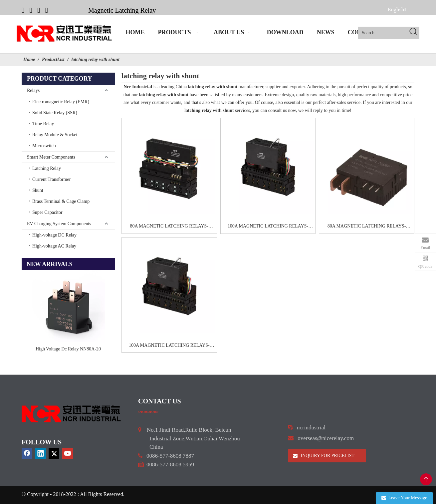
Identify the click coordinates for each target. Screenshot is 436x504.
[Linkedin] (31, 10)
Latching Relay (47, 168)
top (426, 479)
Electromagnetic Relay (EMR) (61, 102)
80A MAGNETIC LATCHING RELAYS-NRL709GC (169, 227)
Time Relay (43, 124)
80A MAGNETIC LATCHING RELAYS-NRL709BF (367, 227)
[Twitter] (39, 10)
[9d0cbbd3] (72, 414)
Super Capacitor (47, 212)
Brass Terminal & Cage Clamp (61, 201)
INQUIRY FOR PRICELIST (324, 456)
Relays (33, 90)
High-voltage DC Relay (54, 235)
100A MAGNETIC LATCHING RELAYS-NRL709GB (268, 227)
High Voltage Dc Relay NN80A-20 (68, 349)
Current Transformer (52, 179)
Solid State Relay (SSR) (55, 113)
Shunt (38, 190)
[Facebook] (23, 10)
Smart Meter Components (51, 157)
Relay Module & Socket (55, 135)
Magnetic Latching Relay (122, 10)
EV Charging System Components (59, 224)
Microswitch (44, 146)
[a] (148, 411)
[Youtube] (47, 10)
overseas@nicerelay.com (326, 438)
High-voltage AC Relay (54, 246)
